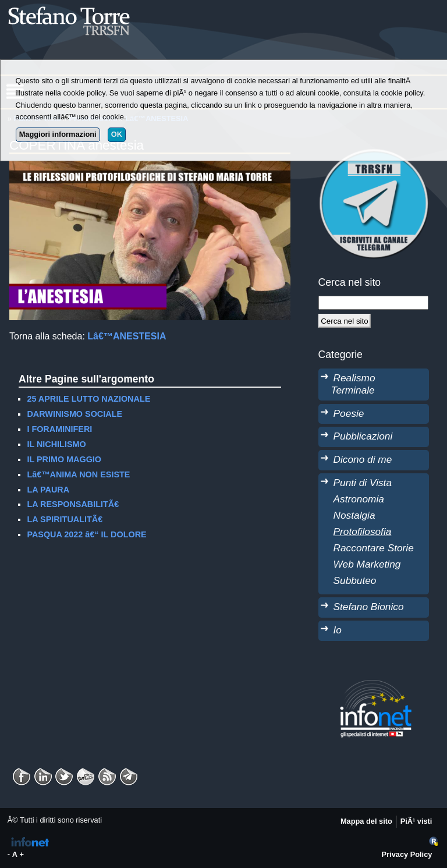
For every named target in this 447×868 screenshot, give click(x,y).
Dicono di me (363, 459)
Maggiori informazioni (58, 134)
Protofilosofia (363, 532)
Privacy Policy (407, 854)
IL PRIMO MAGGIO (64, 459)
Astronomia (359, 499)
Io (338, 630)
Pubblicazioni (363, 436)
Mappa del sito (366, 821)
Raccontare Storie (374, 548)
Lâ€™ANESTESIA (127, 336)
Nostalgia (354, 515)
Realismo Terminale (353, 384)
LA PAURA (48, 490)
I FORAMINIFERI (59, 429)
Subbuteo (355, 580)
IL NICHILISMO (56, 444)
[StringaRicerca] (374, 303)
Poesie (349, 413)
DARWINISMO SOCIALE (74, 414)
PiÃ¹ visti (416, 821)
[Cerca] (345, 321)
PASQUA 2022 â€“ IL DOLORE (86, 534)
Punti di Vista (363, 483)
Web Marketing (367, 564)
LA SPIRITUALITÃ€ (65, 519)
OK (117, 134)
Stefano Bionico (369, 607)
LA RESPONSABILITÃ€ (73, 504)
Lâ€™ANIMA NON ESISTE (78, 474)
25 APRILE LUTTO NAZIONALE (88, 399)
